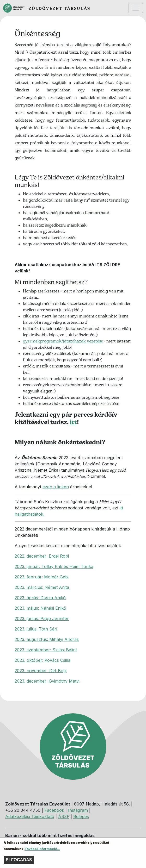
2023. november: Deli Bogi (41, 671)
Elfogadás (19, 862)
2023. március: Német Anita (42, 587)
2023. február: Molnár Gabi (42, 577)
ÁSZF (64, 816)
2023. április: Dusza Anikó (40, 598)
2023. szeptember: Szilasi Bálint (46, 650)
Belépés (81, 816)
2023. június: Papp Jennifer (42, 619)
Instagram (78, 810)
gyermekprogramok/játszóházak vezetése (63, 341)
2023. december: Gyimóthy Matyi (47, 681)
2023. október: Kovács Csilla (42, 660)
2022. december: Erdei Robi (42, 556)
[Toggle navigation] (136, 8)
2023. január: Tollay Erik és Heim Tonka (54, 566)
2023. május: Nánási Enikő (40, 608)
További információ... (42, 851)
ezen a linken (56, 487)
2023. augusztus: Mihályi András (47, 639)
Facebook (54, 810)
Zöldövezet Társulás (59, 8)
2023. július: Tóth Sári (36, 629)
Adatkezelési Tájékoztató (30, 816)
